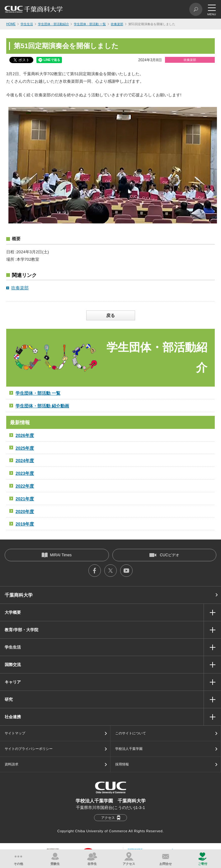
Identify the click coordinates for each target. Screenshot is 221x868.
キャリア (13, 682)
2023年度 (25, 473)
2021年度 (25, 499)
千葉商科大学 (19, 595)
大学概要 (13, 612)
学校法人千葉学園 (129, 749)
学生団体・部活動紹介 (54, 24)
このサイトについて (131, 733)
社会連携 (13, 717)
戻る (110, 315)
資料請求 (12, 764)
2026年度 (25, 435)
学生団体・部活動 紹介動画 (42, 406)
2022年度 (25, 486)
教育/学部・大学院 (21, 630)
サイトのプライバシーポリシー (29, 749)
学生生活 (27, 24)
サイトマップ (15, 733)
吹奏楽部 (117, 24)
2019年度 (25, 524)
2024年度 (25, 461)
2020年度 (25, 512)
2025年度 (25, 448)
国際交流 (13, 665)
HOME (11, 24)
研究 (9, 699)
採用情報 (122, 764)
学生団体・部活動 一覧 (90, 24)
